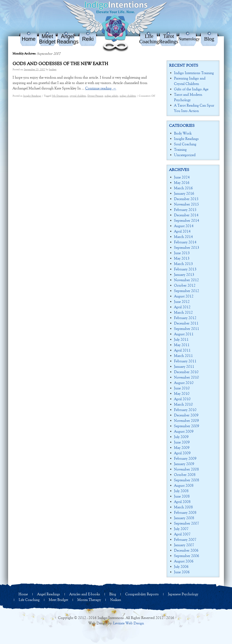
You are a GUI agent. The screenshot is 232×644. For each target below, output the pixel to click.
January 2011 (184, 367)
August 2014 (184, 226)
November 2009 (186, 421)
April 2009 (182, 453)
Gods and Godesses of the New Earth (60, 64)
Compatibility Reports (142, 594)
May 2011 (182, 345)
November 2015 (186, 204)
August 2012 (184, 296)
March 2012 (183, 312)
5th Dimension (60, 96)
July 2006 (181, 567)
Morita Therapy (89, 600)
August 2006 (184, 561)
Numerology (189, 39)
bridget (53, 69)
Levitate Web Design (128, 623)
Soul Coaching (185, 144)
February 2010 (185, 410)
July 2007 (181, 529)
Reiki (88, 39)
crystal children (78, 96)
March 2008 (183, 507)
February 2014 (185, 242)
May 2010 (182, 394)
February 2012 (185, 318)
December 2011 (186, 323)
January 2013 (184, 275)
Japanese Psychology (183, 594)
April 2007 (182, 534)
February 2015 (185, 210)
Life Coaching (149, 39)
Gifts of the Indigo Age (191, 89)
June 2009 (182, 442)
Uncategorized (185, 155)
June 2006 (182, 572)
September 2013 (187, 248)
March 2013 (183, 264)
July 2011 (181, 339)
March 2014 (183, 237)
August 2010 (184, 383)
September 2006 (187, 556)
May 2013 (182, 258)
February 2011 (185, 361)
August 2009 (184, 431)
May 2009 (182, 448)
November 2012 (186, 280)
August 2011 (184, 334)
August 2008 (184, 485)
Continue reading (101, 88)
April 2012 (182, 307)
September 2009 (187, 426)
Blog (209, 39)
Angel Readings (68, 39)
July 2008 (181, 491)
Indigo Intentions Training (194, 73)
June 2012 (182, 302)
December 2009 (186, 415)
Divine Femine (95, 96)
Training (180, 150)
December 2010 (186, 372)
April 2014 (182, 231)
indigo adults (111, 96)
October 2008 (185, 475)
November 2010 (186, 377)
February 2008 (185, 513)
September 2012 (187, 291)
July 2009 (181, 437)
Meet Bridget (47, 39)
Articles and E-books (85, 594)
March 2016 (183, 188)
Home (29, 39)
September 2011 (187, 329)
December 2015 (186, 199)
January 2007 (184, 545)
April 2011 (182, 350)
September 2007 (187, 523)
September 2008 (187, 480)
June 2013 (182, 253)
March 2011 (183, 356)
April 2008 (182, 502)
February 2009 (185, 458)
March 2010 (183, 404)
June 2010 (182, 388)
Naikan (116, 600)
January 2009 (184, 464)
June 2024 (182, 177)
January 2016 (184, 193)
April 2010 (182, 399)
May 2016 (182, 183)
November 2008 (186, 469)
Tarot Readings (169, 39)
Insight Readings (32, 96)
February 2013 (185, 269)
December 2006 (186, 550)
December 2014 (186, 215)
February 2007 (185, 540)
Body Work (183, 133)
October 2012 (185, 285)
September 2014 (187, 220)
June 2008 (182, 496)
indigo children (128, 96)
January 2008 (184, 518)
